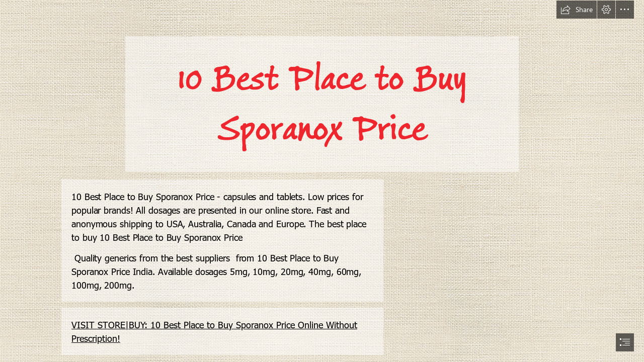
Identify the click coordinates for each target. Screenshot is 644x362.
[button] (577, 10)
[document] (322, 181)
